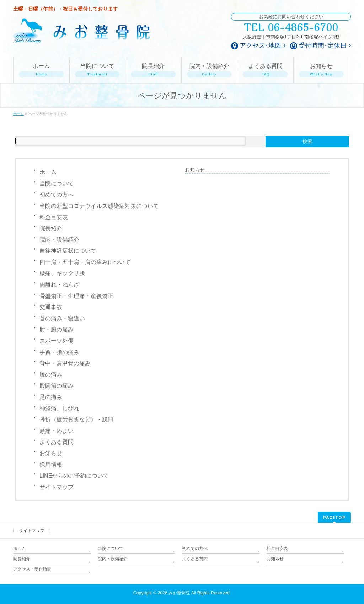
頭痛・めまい (57, 431)
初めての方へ (57, 195)
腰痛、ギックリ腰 (62, 273)
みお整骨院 (179, 593)
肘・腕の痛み (57, 329)
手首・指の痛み (59, 352)
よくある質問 (57, 442)
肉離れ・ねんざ (59, 285)
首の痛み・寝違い (62, 318)
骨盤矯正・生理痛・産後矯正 (76, 296)
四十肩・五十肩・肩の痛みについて (85, 262)
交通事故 (51, 307)
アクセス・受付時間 (32, 569)
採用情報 (51, 465)
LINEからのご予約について (74, 476)
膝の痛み (51, 375)
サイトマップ (57, 487)
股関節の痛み (57, 386)
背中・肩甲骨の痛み (65, 363)
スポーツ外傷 (57, 341)
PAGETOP (334, 517)
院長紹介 (51, 228)
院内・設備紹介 (59, 240)
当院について (57, 183)
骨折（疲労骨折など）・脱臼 (76, 419)
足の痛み (51, 397)
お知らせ (51, 453)
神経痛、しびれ (59, 408)
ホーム (48, 172)
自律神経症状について (68, 251)
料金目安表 (54, 217)
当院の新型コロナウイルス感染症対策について (99, 206)
